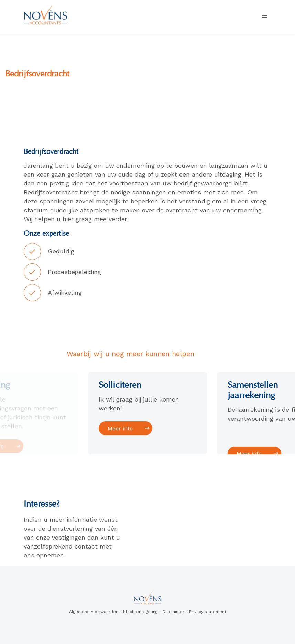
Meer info (121, 428)
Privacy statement (208, 612)
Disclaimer (173, 612)
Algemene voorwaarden (94, 612)
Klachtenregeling (140, 612)
